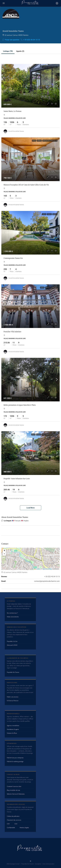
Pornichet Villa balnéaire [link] (12, 332)
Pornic (55, 67)
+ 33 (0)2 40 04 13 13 (30, 40)
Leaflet (37, 569)
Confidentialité (11, 828)
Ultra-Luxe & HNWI (12, 645)
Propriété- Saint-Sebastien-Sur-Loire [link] (17, 479)
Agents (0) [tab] (20, 51)
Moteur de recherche (13, 617)
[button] (4, 551)
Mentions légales (24, 828)
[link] (30, 86)
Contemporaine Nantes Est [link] (13, 258)
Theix (55, 361)
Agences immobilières (13, 726)
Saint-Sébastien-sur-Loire (50, 434)
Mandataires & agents (13, 729)
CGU (16, 824)
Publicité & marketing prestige (15, 762)
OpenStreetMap (47, 569)
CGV (8, 824)
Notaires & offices (12, 733)
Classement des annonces (14, 820)
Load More (31, 508)
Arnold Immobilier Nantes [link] (16, 131)
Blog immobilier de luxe (13, 790)
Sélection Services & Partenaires (16, 794)
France (50, 67)
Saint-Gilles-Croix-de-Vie (50, 141)
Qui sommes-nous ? (12, 613)
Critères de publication (13, 816)
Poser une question (11, 40)
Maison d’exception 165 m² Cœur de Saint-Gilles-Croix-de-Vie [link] (26, 185)
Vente (44, 67)
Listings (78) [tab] (8, 51)
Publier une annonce (13, 697)
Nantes (55, 214)
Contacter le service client (14, 786)
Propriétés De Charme (13, 672)
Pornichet (54, 288)
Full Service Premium (13, 701)
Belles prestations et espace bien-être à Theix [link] (20, 405)
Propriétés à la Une (12, 641)
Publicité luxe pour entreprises (15, 758)
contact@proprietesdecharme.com (47, 581)
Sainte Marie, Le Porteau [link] (12, 111)
